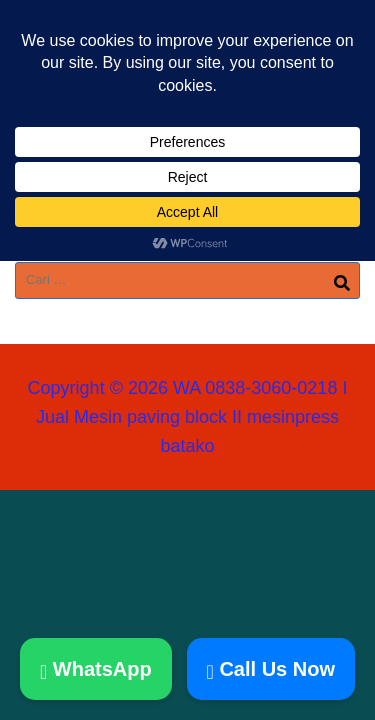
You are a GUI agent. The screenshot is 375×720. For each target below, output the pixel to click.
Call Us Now (271, 669)
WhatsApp (96, 669)
